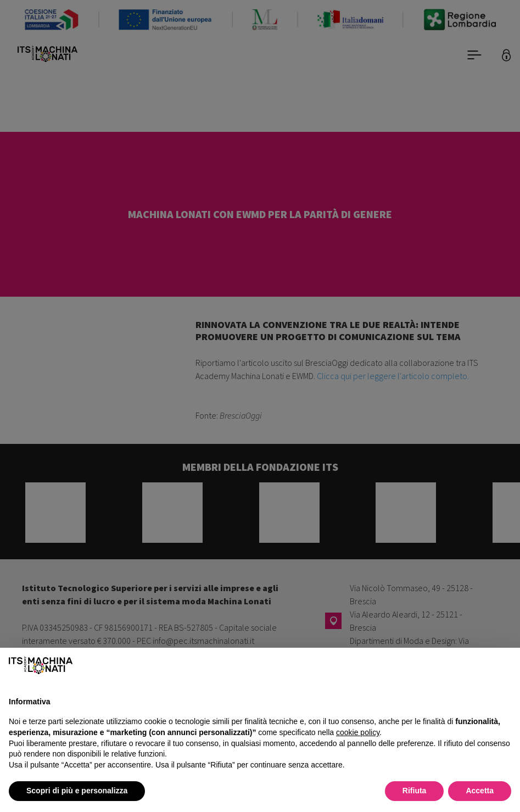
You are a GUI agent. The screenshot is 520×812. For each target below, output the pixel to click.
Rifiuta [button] (415, 791)
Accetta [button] (480, 791)
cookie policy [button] (358, 732)
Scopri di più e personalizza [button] (77, 791)
